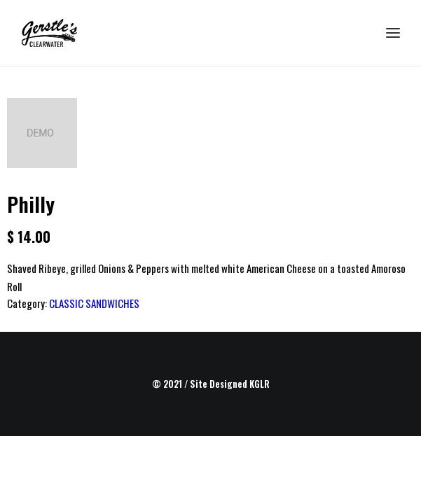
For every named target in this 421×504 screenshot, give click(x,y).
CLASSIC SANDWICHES (94, 303)
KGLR (260, 384)
